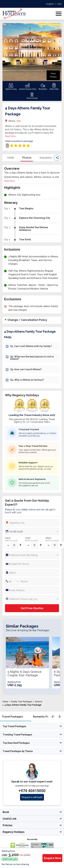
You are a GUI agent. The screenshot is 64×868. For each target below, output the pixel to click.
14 (34, 693)
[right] (60, 717)
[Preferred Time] (32, 599)
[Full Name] (32, 573)
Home (5, 702)
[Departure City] (32, 523)
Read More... (11, 136)
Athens (14, 121)
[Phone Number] (32, 564)
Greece (39, 702)
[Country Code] (12, 581)
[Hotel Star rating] (32, 555)
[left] (53, 717)
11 (59, 689)
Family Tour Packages (22, 702)
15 (39, 693)
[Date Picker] (32, 532)
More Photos (53, 75)
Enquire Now (52, 858)
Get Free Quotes (32, 608)
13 (29, 693)
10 (54, 689)
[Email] (32, 590)
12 (24, 693)
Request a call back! (32, 797)
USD (59, 4)
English (50, 4)
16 (44, 693)
